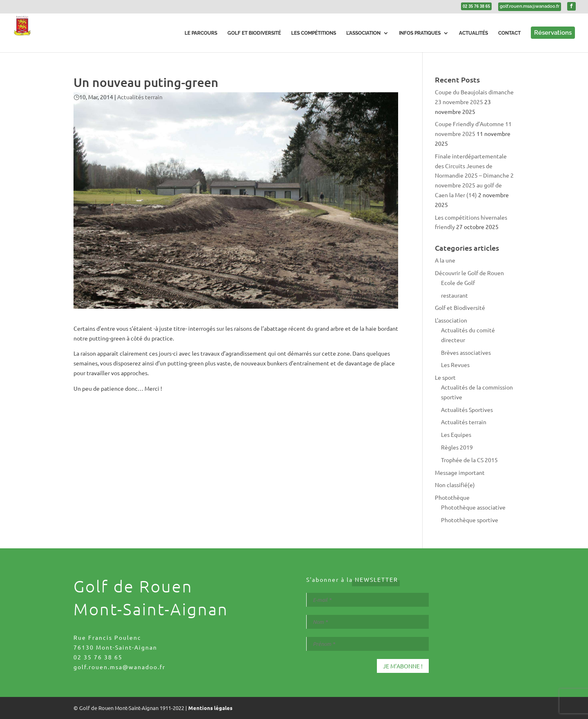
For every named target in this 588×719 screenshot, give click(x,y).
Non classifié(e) (455, 485)
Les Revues (455, 365)
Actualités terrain (140, 97)
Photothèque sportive (470, 520)
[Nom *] (367, 622)
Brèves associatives (466, 352)
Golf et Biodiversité (460, 307)
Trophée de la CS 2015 (469, 460)
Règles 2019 (457, 447)
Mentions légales (210, 708)
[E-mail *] (367, 600)
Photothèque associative (473, 507)
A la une (445, 260)
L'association (451, 320)
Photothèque (452, 497)
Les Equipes (456, 434)
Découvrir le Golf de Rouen (469, 273)
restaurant (454, 295)
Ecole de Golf (458, 283)
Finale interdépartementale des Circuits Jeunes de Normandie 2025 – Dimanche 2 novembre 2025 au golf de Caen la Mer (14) (474, 175)
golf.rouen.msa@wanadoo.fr (119, 667)
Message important (460, 472)
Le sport (445, 377)
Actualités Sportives (467, 410)
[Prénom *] (367, 644)
